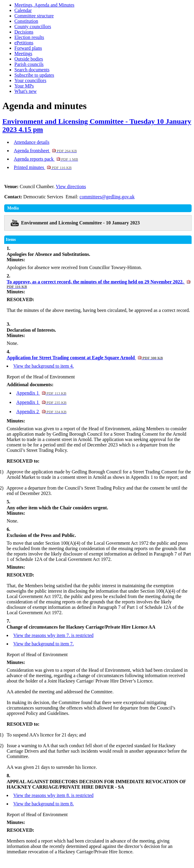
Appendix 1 (41, 393)
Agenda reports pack (46, 159)
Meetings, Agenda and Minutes (44, 5)
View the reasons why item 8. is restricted (53, 795)
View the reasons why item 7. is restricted (53, 635)
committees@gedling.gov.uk (107, 197)
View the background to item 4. (43, 366)
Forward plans (28, 48)
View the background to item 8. (43, 804)
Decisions (24, 32)
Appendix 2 (41, 412)
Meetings (23, 53)
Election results (29, 37)
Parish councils (29, 64)
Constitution (26, 21)
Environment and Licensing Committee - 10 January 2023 (80, 223)
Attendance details (32, 142)
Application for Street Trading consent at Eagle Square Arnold (85, 358)
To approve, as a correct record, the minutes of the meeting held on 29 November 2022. (98, 284)
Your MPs (24, 86)
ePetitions (24, 43)
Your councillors (30, 80)
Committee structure (34, 16)
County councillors (33, 27)
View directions (71, 187)
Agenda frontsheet (45, 151)
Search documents (32, 70)
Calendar (23, 10)
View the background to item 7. (43, 644)
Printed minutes (43, 167)
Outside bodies (29, 59)
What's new (25, 91)
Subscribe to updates (34, 75)
